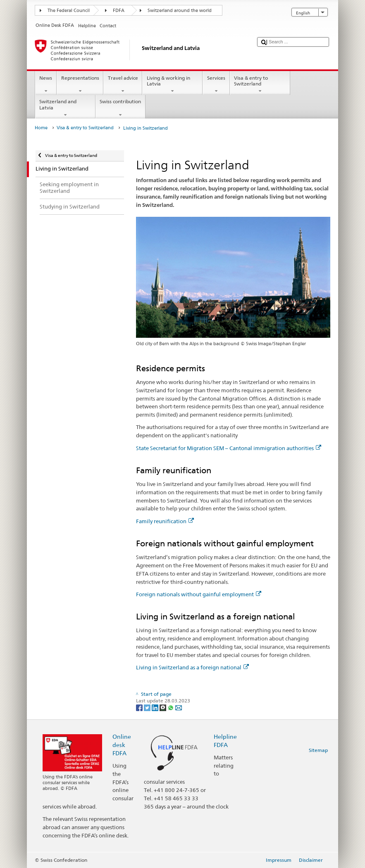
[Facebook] (140, 707)
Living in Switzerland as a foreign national (192, 667)
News (46, 85)
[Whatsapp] (171, 707)
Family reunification (165, 521)
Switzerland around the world (180, 11)
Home (41, 128)
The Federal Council (69, 11)
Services (216, 85)
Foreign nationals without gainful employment (199, 594)
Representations (80, 85)
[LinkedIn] (156, 707)
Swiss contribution (120, 108)
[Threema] (163, 707)
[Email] (179, 707)
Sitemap (318, 750)
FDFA (119, 11)
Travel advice (123, 85)
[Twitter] (148, 707)
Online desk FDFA (122, 745)
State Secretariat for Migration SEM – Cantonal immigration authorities (229, 448)
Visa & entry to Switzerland (260, 85)
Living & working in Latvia (172, 85)
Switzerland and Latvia (65, 108)
